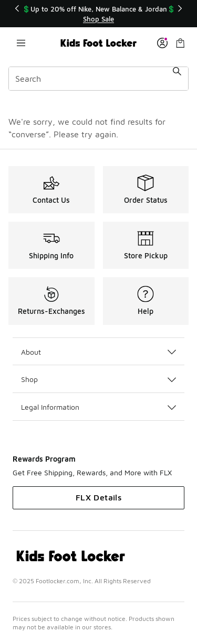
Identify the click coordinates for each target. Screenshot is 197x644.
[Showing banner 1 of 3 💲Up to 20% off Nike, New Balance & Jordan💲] (99, 14)
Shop (98, 379)
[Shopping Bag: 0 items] (180, 43)
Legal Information (98, 407)
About (98, 352)
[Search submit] (177, 79)
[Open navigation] (21, 43)
